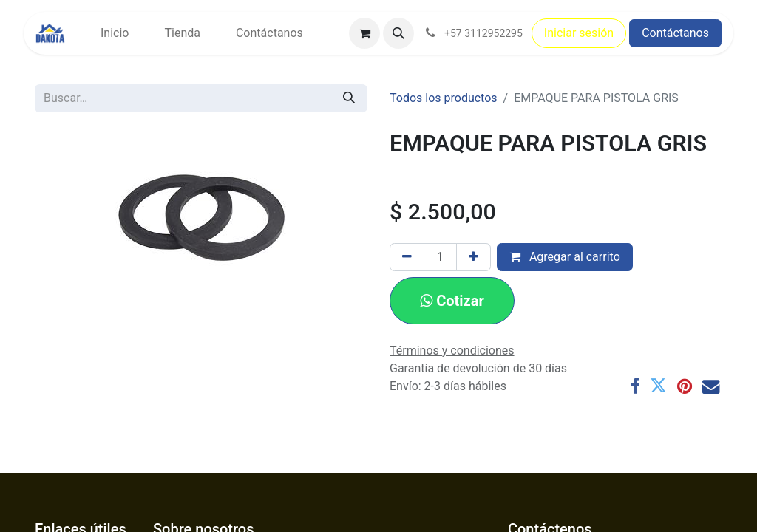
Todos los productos (444, 98)
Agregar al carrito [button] (565, 257)
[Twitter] (658, 386)
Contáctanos (675, 33)
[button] (398, 33)
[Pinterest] (685, 386)
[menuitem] (115, 33)
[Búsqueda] (349, 98)
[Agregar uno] (473, 257)
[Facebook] (635, 386)
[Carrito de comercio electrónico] (364, 33)
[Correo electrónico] (711, 386)
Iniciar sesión (579, 33)
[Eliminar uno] (407, 257)
